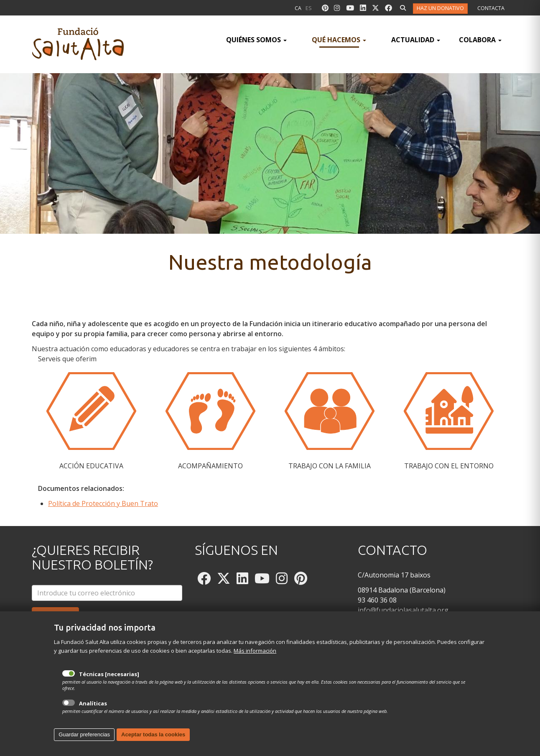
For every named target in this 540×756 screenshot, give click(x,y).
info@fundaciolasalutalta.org (403, 610)
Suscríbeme (55, 615)
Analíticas (69, 713)
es (309, 8)
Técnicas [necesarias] (69, 683)
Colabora (480, 40)
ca (298, 8)
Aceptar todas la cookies (153, 745)
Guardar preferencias (84, 745)
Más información (255, 661)
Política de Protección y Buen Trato (103, 503)
